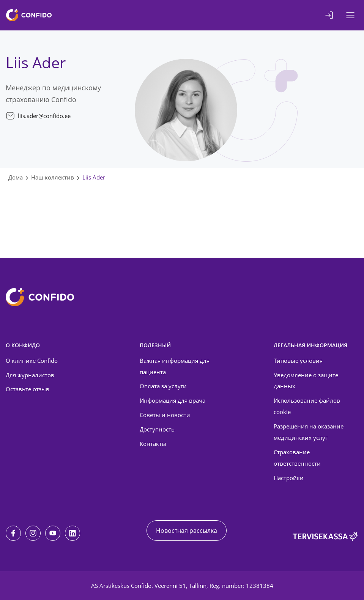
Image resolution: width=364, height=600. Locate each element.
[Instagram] (33, 533)
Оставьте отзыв (28, 389)
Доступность (157, 429)
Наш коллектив (53, 177)
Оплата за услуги (163, 386)
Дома (16, 177)
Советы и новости (165, 415)
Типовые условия (298, 361)
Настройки (289, 478)
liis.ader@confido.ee (44, 116)
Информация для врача (173, 400)
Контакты (153, 444)
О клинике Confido (32, 361)
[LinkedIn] (72, 533)
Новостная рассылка (187, 531)
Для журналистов (30, 375)
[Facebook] (13, 533)
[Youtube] (53, 533)
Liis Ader (94, 177)
